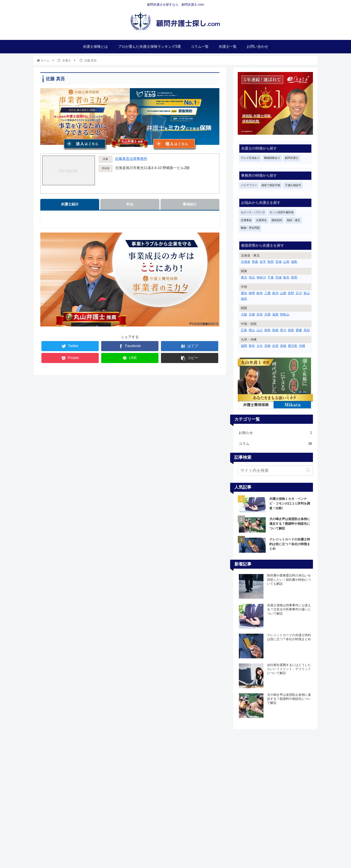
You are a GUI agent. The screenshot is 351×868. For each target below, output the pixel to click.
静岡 (252, 293)
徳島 (291, 330)
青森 (255, 262)
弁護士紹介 (70, 204)
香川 (283, 330)
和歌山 (285, 314)
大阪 (244, 314)
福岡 (244, 346)
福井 (244, 299)
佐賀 (275, 346)
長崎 (283, 346)
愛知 (244, 293)
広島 (244, 330)
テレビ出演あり (250, 158)
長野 (291, 293)
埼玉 (252, 277)
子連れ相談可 (293, 185)
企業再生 (261, 220)
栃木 (286, 277)
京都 (252, 314)
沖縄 (302, 346)
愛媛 (299, 330)
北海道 (246, 262)
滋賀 (275, 314)
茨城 (278, 277)
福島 (294, 262)
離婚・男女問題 (250, 228)
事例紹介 (190, 204)
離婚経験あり (272, 158)
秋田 (271, 262)
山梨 (283, 293)
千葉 (271, 277)
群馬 (294, 277)
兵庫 (268, 314)
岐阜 (260, 293)
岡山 (252, 330)
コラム (275, 444)
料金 (130, 204)
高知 (307, 330)
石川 (299, 293)
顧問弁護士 (292, 158)
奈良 (260, 314)
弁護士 (67, 60)
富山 (307, 293)
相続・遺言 (293, 220)
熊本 (252, 346)
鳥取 (268, 330)
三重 (268, 293)
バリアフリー (249, 185)
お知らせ (275, 433)
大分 (260, 346)
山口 (260, 330)
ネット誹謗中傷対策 (282, 212)
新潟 (275, 293)
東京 (244, 277)
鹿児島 (293, 346)
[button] (308, 470)
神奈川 (261, 277)
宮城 (278, 262)
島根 (275, 330)
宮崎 (268, 346)
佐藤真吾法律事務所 (131, 159)
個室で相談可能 (271, 185)
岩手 (263, 262)
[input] (275, 471)
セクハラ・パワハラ (253, 212)
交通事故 (246, 220)
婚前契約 (277, 220)
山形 (286, 262)
